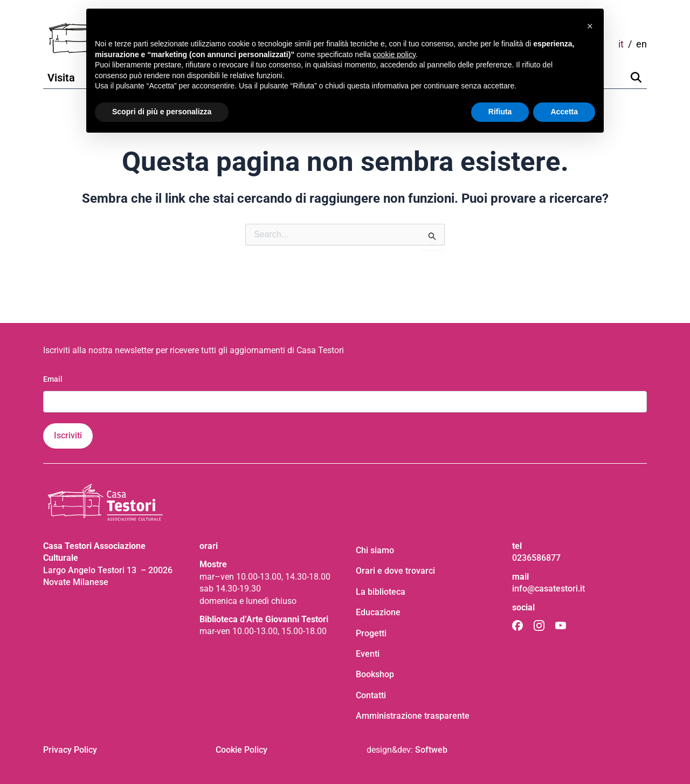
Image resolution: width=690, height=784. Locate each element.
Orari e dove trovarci (395, 571)
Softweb (431, 750)
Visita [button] (61, 78)
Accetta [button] (564, 112)
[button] (590, 26)
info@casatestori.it (548, 589)
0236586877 (536, 558)
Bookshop (375, 674)
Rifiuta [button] (500, 112)
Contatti (371, 695)
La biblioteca (381, 592)
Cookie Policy (241, 750)
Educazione (378, 612)
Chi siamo (375, 550)
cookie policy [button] (394, 54)
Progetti (371, 633)
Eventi (368, 654)
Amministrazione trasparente (413, 716)
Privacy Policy (70, 750)
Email (53, 379)
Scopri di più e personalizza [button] (162, 112)
